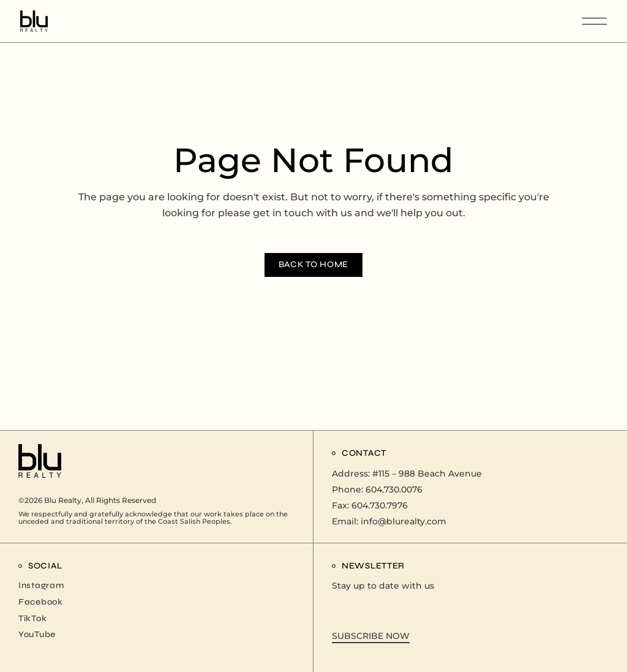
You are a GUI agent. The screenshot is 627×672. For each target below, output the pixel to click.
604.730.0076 (394, 489)
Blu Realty (63, 500)
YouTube (37, 634)
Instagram (41, 585)
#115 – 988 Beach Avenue (427, 474)
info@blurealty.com (404, 521)
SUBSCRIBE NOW (371, 636)
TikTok (32, 618)
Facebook (41, 602)
